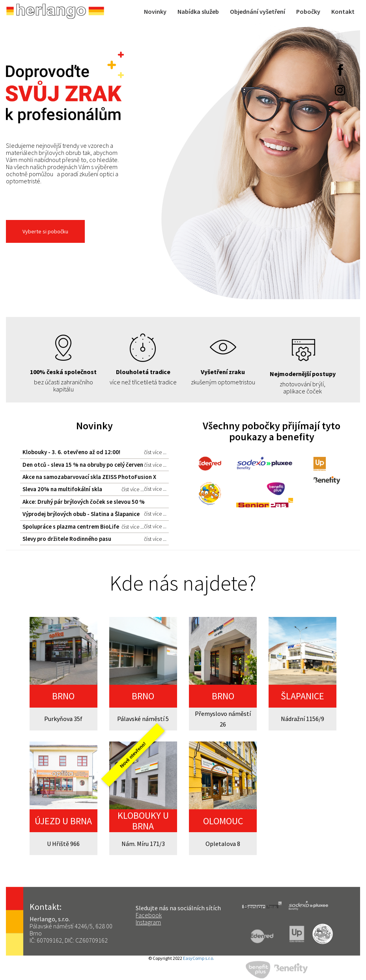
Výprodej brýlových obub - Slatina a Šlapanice (94, 515)
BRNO (63, 696)
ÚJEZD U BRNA (63, 821)
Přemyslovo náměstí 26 (223, 719)
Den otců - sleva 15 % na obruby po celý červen (94, 465)
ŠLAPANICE (303, 696)
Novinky (155, 11)
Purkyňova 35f (63, 719)
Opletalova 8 (223, 844)
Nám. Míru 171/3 (143, 844)
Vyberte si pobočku (45, 231)
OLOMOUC (223, 821)
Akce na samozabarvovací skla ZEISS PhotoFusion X (94, 478)
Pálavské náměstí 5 (143, 719)
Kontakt (343, 11)
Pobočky (308, 11)
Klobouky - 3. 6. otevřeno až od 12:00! (94, 452)
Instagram (148, 922)
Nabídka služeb (198, 11)
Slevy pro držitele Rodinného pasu (94, 539)
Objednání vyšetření (258, 11)
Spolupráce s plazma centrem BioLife (83, 527)
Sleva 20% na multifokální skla (83, 489)
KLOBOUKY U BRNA (143, 821)
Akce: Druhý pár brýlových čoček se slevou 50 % (94, 503)
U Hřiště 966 (63, 844)
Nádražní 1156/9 (303, 719)
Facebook (149, 915)
